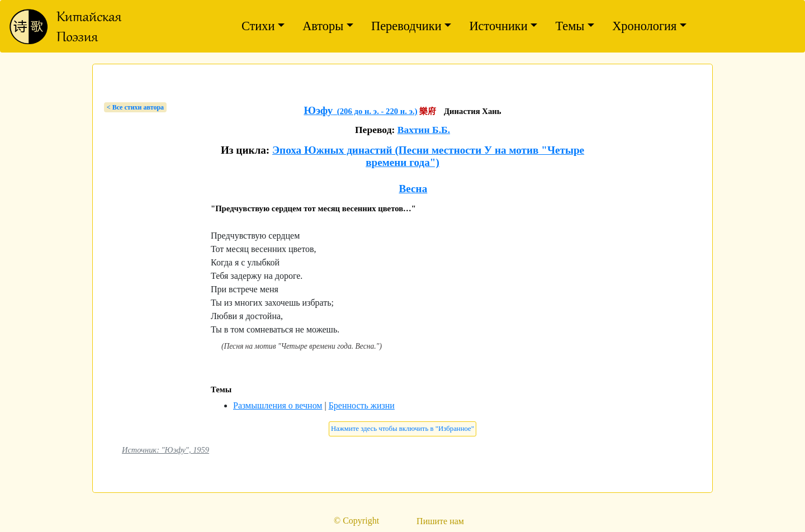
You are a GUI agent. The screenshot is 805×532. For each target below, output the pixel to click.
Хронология (644, 26)
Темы (570, 26)
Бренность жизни (362, 405)
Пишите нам (440, 521)
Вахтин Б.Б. (424, 130)
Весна (413, 189)
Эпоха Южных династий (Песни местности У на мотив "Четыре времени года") (428, 156)
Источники (498, 26)
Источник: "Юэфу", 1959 (165, 450)
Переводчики (406, 26)
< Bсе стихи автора (135, 107)
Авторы (323, 26)
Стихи (258, 26)
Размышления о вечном (278, 405)
